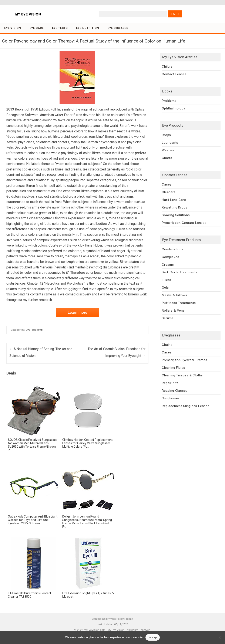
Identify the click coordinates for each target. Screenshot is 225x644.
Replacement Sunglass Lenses (186, 406)
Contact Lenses (174, 74)
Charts (167, 158)
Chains (167, 345)
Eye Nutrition (88, 28)
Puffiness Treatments (179, 303)
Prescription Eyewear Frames (185, 360)
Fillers (167, 280)
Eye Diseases (118, 28)
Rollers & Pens (173, 311)
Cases (167, 184)
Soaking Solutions (176, 215)
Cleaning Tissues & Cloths (182, 375)
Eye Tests (60, 28)
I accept (153, 637)
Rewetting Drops (175, 207)
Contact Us (99, 619)
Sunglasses (171, 398)
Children (168, 67)
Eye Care (37, 28)
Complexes (170, 257)
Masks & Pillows (174, 295)
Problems (169, 101)
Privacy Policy (116, 619)
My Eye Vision (116, 630)
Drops (166, 135)
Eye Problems (34, 330)
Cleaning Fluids (174, 368)
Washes (168, 150)
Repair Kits (170, 383)
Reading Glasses (175, 391)
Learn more (78, 313)
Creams (168, 265)
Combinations (173, 249)
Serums (168, 318)
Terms (129, 619)
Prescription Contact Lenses (184, 223)
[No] (220, 637)
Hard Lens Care (174, 200)
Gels (165, 288)
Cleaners (169, 192)
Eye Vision (13, 28)
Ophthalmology (173, 108)
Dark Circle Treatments (180, 272)
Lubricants (170, 143)
